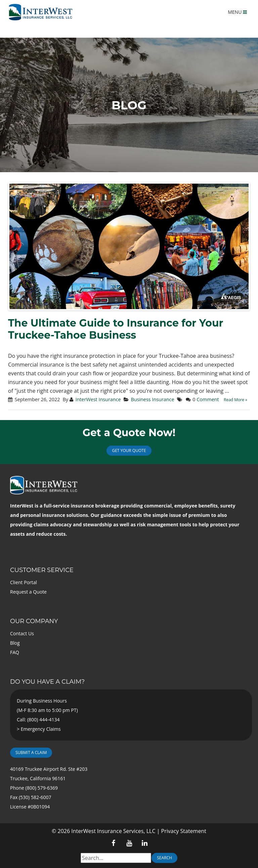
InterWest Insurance (98, 399)
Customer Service (42, 570)
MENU (237, 12)
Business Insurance (152, 399)
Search (164, 858)
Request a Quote (28, 592)
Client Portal (24, 582)
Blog (15, 643)
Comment (208, 399)
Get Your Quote (129, 450)
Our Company (34, 621)
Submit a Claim (31, 752)
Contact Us (22, 633)
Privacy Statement (184, 831)
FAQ (15, 652)
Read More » (235, 400)
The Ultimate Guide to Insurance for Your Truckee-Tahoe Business (116, 329)
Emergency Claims (41, 729)
